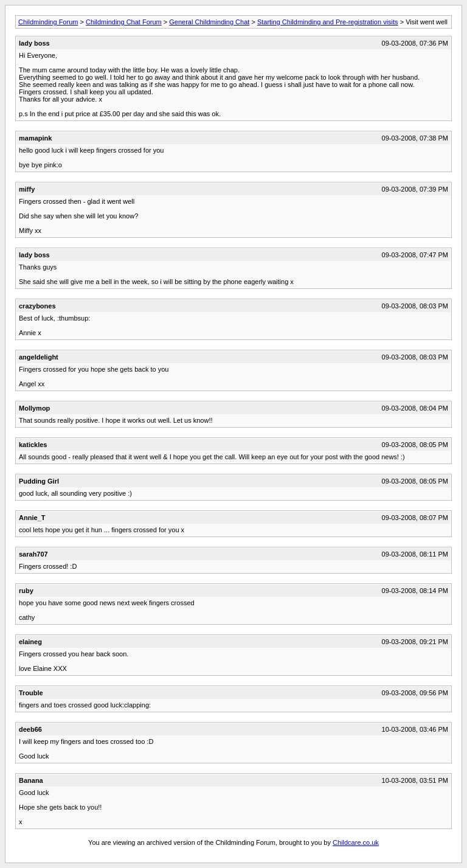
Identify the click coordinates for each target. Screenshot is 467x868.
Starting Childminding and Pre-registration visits (328, 22)
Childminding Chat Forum (124, 22)
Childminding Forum (48, 22)
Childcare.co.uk (356, 842)
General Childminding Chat (209, 22)
